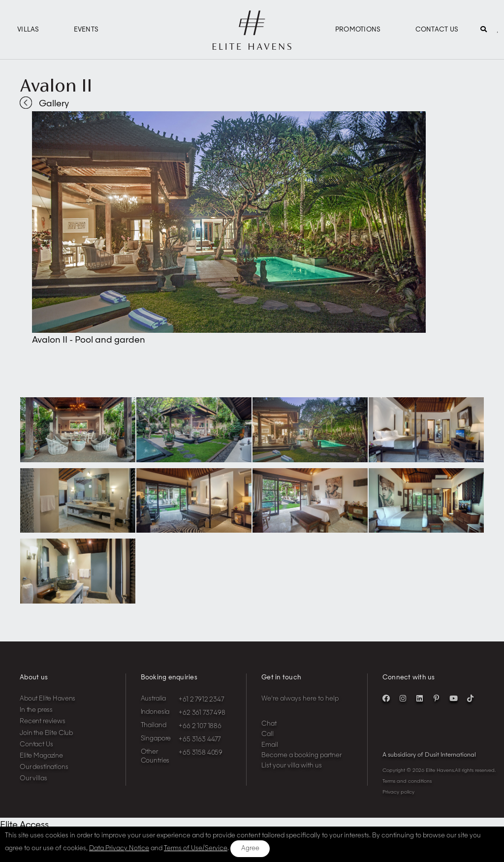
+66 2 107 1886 (200, 726)
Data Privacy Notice (119, 848)
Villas (28, 30)
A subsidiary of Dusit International (429, 755)
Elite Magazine (41, 756)
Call (268, 734)
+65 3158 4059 (201, 753)
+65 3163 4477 (200, 740)
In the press (36, 710)
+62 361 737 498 (202, 713)
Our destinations (44, 767)
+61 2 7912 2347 (201, 700)
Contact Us (437, 30)
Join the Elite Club (46, 733)
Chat (269, 724)
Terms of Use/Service (196, 848)
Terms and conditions (407, 781)
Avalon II (56, 85)
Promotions (358, 30)
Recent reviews (43, 721)
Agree (250, 848)
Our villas (33, 779)
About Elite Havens (47, 699)
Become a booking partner (301, 755)
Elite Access (24, 825)
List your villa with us (292, 766)
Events (86, 30)
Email (270, 745)
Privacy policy (398, 792)
